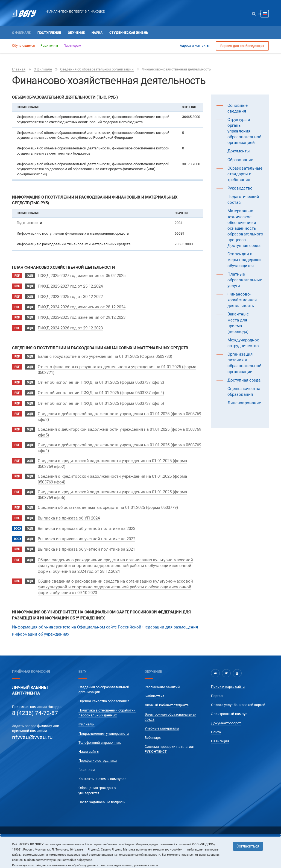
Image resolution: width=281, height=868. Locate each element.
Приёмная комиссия (31, 663)
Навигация (220, 732)
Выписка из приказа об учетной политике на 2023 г (88, 521)
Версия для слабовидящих (242, 46)
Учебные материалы (162, 720)
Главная (19, 69)
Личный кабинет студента (167, 696)
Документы (239, 151)
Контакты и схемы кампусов (102, 770)
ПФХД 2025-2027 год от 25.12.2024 (70, 285)
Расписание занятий (162, 678)
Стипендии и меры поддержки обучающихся (244, 260)
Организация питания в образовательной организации (245, 363)
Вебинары (153, 729)
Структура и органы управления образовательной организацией (245, 131)
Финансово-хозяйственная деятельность (242, 300)
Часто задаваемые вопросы (102, 793)
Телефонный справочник (100, 734)
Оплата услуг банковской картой (238, 696)
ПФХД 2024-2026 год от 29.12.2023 (70, 325)
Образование (240, 160)
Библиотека (154, 687)
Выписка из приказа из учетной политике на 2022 (87, 531)
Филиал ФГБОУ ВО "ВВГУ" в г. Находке (75, 11)
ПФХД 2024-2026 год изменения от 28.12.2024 (82, 305)
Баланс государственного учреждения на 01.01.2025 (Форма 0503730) (105, 353)
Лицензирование (244, 403)
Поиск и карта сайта (228, 678)
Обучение (76, 33)
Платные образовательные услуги (245, 280)
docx (17, 522)
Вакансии (87, 761)
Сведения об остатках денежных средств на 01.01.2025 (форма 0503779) (108, 502)
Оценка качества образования (104, 692)
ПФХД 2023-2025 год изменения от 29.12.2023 (82, 315)
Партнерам (72, 46)
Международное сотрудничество (243, 343)
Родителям (49, 46)
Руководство (240, 188)
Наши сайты (89, 743)
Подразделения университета (104, 724)
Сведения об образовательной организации (97, 69)
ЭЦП (30, 276)
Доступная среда (244, 380)
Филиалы (87, 715)
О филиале (21, 33)
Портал (217, 687)
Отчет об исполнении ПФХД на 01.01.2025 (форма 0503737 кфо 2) (101, 378)
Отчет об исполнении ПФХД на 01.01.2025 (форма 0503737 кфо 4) (101, 388)
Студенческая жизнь (129, 33)
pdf (17, 276)
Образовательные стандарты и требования (245, 174)
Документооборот (226, 714)
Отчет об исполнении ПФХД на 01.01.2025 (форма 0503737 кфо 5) (101, 398)
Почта (216, 723)
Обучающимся (24, 46)
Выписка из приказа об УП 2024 (69, 512)
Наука (97, 33)
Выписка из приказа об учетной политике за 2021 (86, 541)
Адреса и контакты (195, 46)
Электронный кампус (229, 705)
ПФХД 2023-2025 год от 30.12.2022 (70, 296)
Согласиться (248, 846)
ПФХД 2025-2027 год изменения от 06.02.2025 (82, 276)
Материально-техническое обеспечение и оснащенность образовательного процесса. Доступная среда (245, 228)
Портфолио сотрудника (98, 752)
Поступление (49, 33)
